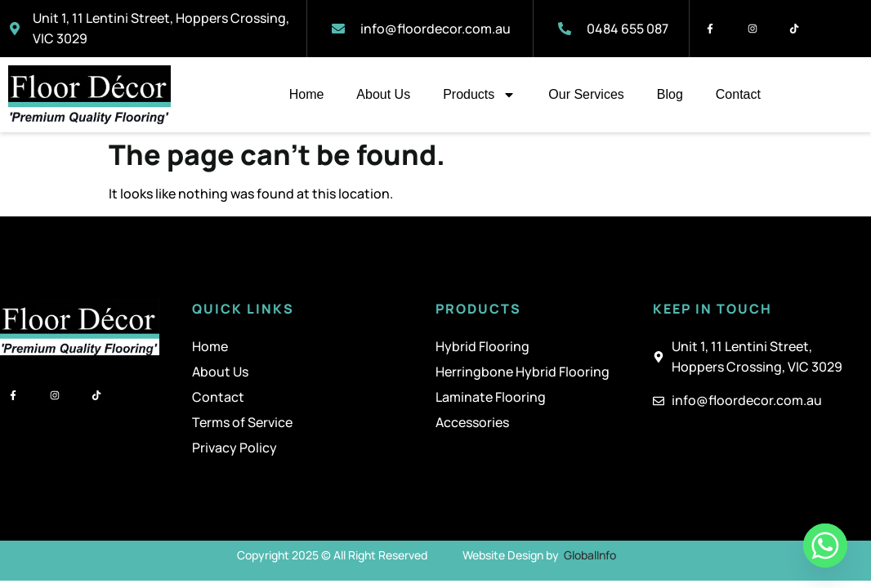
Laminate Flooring (491, 397)
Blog (670, 94)
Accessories (472, 422)
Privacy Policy (234, 448)
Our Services (586, 94)
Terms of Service (242, 422)
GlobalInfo (590, 555)
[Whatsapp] (825, 546)
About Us (383, 94)
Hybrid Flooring (482, 346)
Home (307, 94)
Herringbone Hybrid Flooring (523, 372)
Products (479, 95)
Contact (738, 94)
